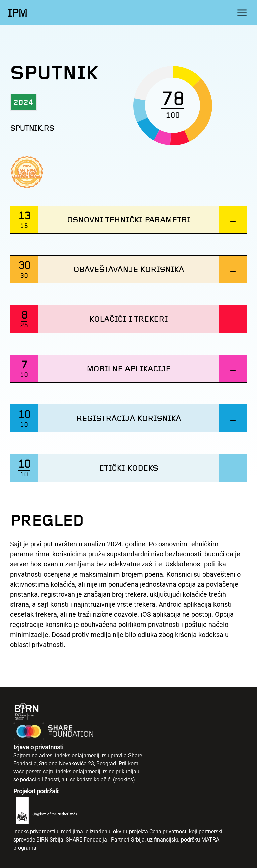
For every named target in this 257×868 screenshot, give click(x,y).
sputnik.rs (32, 128)
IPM (17, 13)
